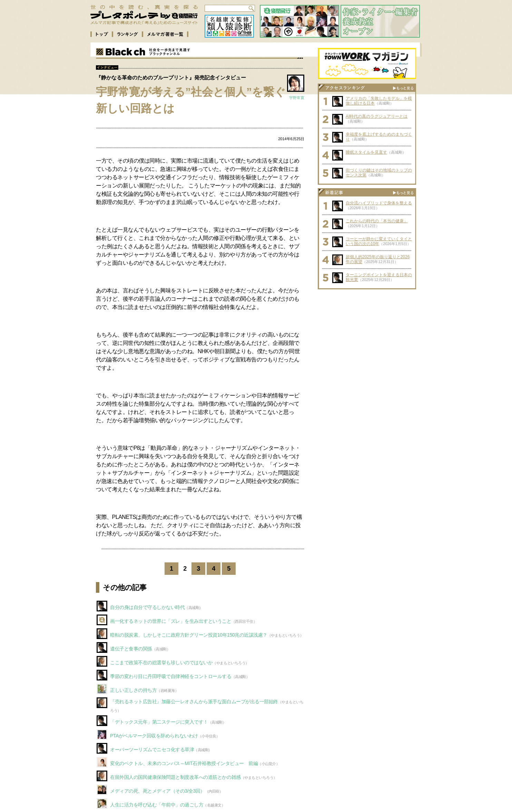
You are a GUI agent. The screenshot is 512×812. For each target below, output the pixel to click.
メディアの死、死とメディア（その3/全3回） (157, 791)
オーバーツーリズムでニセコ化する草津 (152, 750)
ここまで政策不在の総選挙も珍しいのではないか (161, 663)
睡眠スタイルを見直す (366, 152)
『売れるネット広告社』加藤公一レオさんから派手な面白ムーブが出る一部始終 (194, 702)
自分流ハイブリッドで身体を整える (379, 203)
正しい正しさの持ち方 (133, 690)
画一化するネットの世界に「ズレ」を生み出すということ (171, 621)
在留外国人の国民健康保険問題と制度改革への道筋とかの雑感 (175, 777)
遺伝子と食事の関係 (131, 649)
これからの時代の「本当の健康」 (377, 221)
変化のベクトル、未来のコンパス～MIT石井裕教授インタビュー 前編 (184, 763)
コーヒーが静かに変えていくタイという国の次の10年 (379, 241)
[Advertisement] (367, 336)
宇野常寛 (297, 98)
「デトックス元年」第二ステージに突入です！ (159, 722)
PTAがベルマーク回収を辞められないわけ (154, 736)
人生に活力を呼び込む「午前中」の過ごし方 (157, 805)
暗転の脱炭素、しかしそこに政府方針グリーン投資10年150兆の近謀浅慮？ (189, 635)
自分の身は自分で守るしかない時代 (147, 607)
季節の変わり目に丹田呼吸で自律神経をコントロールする (171, 676)
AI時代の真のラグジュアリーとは (377, 116)
